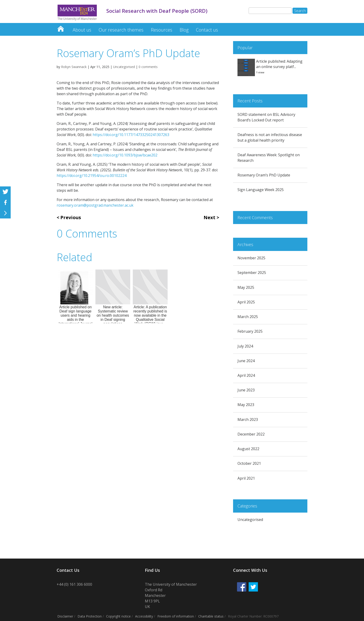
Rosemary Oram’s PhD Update (264, 175)
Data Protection (90, 616)
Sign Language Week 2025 (261, 190)
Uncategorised (124, 67)
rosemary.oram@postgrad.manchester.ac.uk (95, 205)
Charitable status (211, 616)
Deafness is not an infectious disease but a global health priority (270, 137)
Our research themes (121, 30)
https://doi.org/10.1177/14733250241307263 (131, 135)
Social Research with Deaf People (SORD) (61, 28)
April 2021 (246, 478)
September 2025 (252, 273)
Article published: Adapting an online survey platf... (279, 64)
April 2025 (246, 302)
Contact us (207, 30)
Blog (184, 30)
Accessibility (144, 616)
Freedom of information (176, 616)
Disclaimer (65, 616)
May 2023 (246, 405)
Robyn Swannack (74, 67)
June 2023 (246, 390)
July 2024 (245, 346)
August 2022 (248, 449)
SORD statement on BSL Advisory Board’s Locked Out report (266, 117)
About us (82, 30)
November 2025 (251, 258)
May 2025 (246, 287)
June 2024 (246, 361)
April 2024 (246, 375)
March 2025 (248, 317)
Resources (162, 30)
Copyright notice (118, 616)
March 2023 (248, 419)
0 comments (148, 67)
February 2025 (250, 331)
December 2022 (251, 434)
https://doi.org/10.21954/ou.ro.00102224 (92, 176)
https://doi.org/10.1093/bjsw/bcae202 (125, 155)
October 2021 (249, 463)
